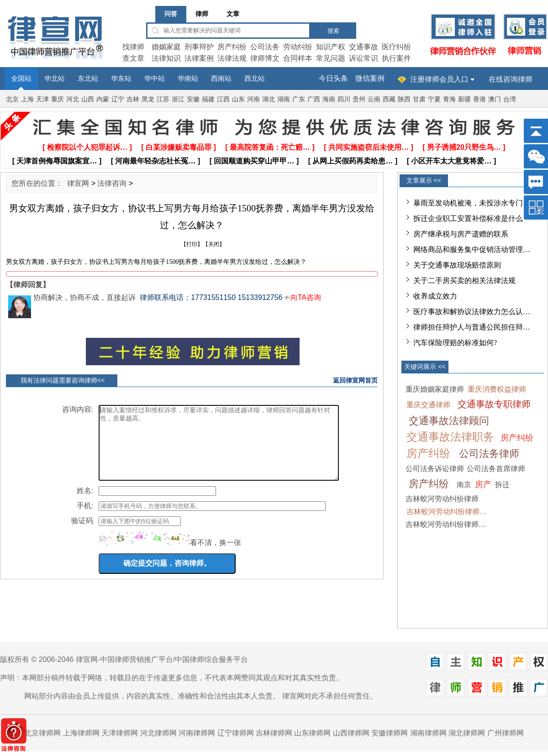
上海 (27, 99)
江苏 (163, 99)
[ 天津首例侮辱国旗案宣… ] (57, 161)
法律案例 (199, 58)
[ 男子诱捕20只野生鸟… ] (464, 147)
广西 (314, 99)
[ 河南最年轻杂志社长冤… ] (156, 161)
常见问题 (331, 58)
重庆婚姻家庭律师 (435, 389)
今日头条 (333, 78)
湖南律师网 (428, 733)
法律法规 (232, 58)
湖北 (269, 99)
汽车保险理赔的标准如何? (455, 343)
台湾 (510, 99)
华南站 (188, 79)
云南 (374, 99)
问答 (171, 14)
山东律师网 (312, 733)
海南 (329, 99)
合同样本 (298, 58)
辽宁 (118, 99)
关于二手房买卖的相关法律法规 (464, 281)
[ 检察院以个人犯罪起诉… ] (87, 147)
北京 (12, 99)
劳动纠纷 (298, 47)
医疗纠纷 (396, 47)
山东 (238, 99)
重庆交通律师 (428, 405)
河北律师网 (158, 733)
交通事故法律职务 (450, 437)
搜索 (333, 31)
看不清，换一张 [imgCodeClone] (216, 556)
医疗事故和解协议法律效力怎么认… (472, 312)
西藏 (389, 99)
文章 (233, 14)
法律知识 (166, 58)
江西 (223, 99)
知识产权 (331, 47)
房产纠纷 (232, 47)
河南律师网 (197, 733)
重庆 (58, 99)
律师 (202, 14)
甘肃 (419, 99)
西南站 (221, 79)
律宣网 (78, 183)
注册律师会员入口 (439, 79)
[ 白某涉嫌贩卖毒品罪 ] (179, 147)
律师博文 (265, 58)
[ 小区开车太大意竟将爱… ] (452, 161)
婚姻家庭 (166, 47)
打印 (192, 244)
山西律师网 (351, 733)
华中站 (155, 79)
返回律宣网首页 (355, 380)
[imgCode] (144, 552)
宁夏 (434, 99)
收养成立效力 (435, 296)
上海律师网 (81, 733)
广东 (299, 99)
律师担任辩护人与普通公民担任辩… (472, 327)
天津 (42, 99)
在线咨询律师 (511, 79)
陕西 (404, 99)
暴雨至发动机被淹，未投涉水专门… (472, 203)
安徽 (193, 99)
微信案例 (370, 78)
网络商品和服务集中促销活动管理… (472, 249)
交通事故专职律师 (494, 404)
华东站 (121, 79)
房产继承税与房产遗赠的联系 (461, 234)
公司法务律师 (489, 454)
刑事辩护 (199, 47)
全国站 (21, 79)
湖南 (284, 99)
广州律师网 (506, 733)
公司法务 (265, 47)
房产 (483, 484)
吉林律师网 (274, 733)
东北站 (88, 79)
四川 (344, 99)
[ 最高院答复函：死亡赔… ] (270, 147)
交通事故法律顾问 (449, 421)
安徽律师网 (390, 733)
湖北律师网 (467, 733)
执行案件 (396, 58)
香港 (479, 99)
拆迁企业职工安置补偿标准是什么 (468, 218)
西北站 (255, 79)
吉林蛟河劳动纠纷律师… (447, 512)
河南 (253, 99)
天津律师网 (120, 733)
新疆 (464, 99)
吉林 (133, 99)
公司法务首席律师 (496, 469)
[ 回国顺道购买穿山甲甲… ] (254, 161)
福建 (208, 99)
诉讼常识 (364, 58)
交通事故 (364, 47)
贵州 (359, 99)
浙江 (178, 99)
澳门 (495, 99)
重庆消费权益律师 (497, 389)
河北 (73, 99)
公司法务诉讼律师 (435, 469)
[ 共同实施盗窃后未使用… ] (369, 147)
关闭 (214, 244)
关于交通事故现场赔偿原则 (457, 265)
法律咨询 (112, 183)
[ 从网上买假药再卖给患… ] (353, 161)
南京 (464, 485)
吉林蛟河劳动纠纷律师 (442, 499)
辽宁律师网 (236, 733)
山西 (88, 99)
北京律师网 (42, 733)
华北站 (55, 79)
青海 (449, 99)
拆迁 (502, 485)
